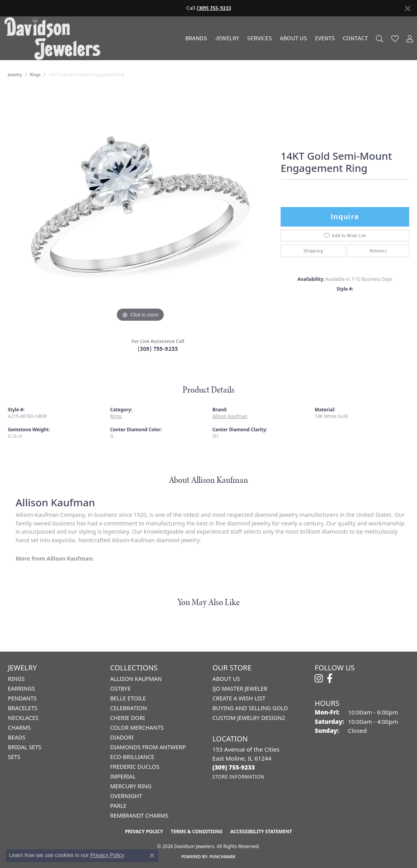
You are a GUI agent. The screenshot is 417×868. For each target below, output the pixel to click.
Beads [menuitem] (17, 737)
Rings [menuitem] (16, 679)
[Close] (407, 8)
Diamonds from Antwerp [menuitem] (148, 747)
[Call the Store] (234, 767)
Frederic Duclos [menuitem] (135, 767)
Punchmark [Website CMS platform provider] (223, 857)
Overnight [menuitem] (126, 796)
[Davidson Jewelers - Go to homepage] (54, 38)
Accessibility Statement (261, 831)
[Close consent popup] (152, 855)
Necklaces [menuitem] (23, 718)
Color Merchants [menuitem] (137, 728)
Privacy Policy (144, 831)
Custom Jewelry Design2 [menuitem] (249, 718)
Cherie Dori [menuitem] (128, 718)
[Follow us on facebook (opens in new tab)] (330, 679)
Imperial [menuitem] (123, 776)
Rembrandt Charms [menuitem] (139, 815)
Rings (35, 75)
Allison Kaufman (230, 416)
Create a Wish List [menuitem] (239, 698)
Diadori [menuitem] (122, 737)
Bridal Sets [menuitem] (25, 747)
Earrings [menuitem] (21, 689)
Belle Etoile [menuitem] (128, 698)
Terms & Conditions (197, 831)
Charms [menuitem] (19, 728)
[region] (140, 207)
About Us (294, 38)
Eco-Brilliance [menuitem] (132, 757)
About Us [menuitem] (226, 679)
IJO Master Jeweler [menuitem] (240, 689)
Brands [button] (196, 38)
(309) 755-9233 (158, 349)
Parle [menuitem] (118, 806)
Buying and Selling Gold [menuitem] (250, 708)
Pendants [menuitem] (22, 698)
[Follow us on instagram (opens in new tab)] (319, 679)
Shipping (313, 251)
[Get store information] (239, 777)
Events (325, 38)
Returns (378, 251)
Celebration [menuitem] (129, 708)
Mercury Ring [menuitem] (131, 786)
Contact (355, 38)
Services (260, 38)
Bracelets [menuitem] (23, 708)
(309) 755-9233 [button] (214, 8)
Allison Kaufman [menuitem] (136, 679)
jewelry (15, 75)
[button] (380, 38)
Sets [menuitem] (14, 757)
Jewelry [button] (227, 38)
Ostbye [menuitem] (121, 689)
